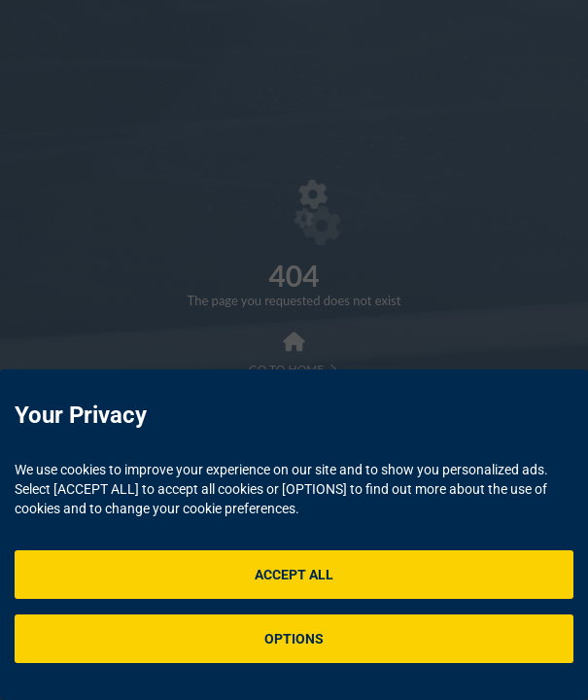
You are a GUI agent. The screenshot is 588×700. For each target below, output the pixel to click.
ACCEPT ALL (294, 575)
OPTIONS (294, 639)
